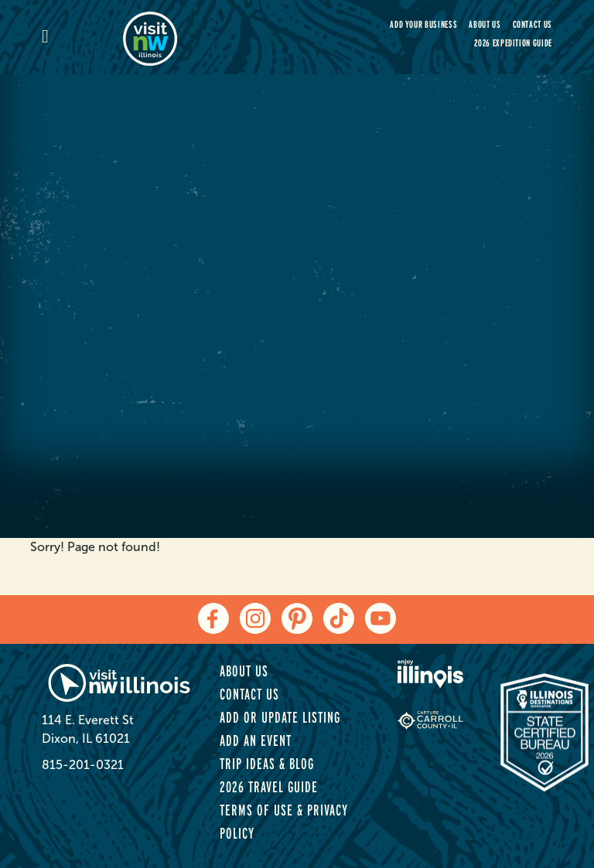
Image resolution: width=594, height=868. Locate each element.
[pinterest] (297, 618)
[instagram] (255, 618)
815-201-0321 (83, 765)
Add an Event (256, 740)
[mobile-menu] (82, 37)
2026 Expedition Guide (513, 43)
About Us (485, 24)
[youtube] (381, 618)
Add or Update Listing (280, 717)
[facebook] (213, 618)
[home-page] (204, 37)
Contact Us (533, 24)
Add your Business (423, 24)
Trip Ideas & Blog (267, 764)
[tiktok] (339, 618)
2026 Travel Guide (269, 787)
